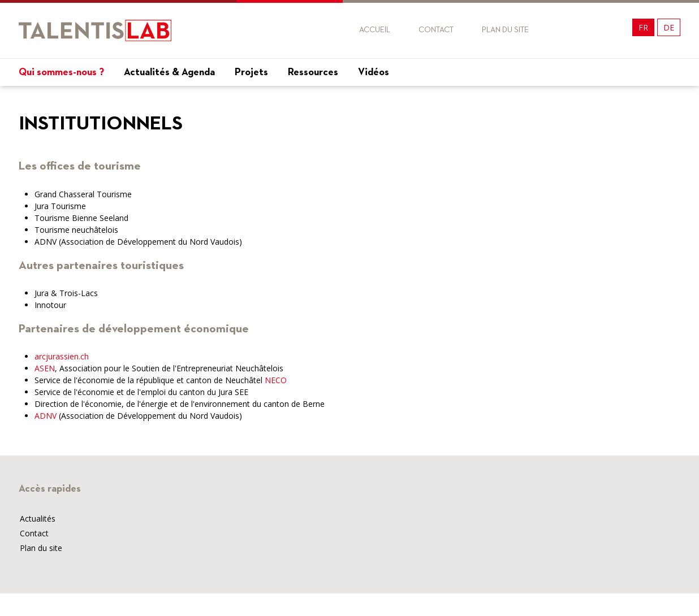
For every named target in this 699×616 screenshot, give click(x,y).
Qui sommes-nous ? (61, 72)
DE (669, 27)
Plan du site (505, 30)
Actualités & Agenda (169, 72)
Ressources (313, 72)
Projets (251, 72)
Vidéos (374, 72)
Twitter (589, 30)
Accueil (375, 30)
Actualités (38, 519)
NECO (276, 380)
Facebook (569, 30)
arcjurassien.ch (62, 356)
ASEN (45, 368)
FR (643, 27)
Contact (436, 30)
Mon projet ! (646, 97)
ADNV (46, 416)
